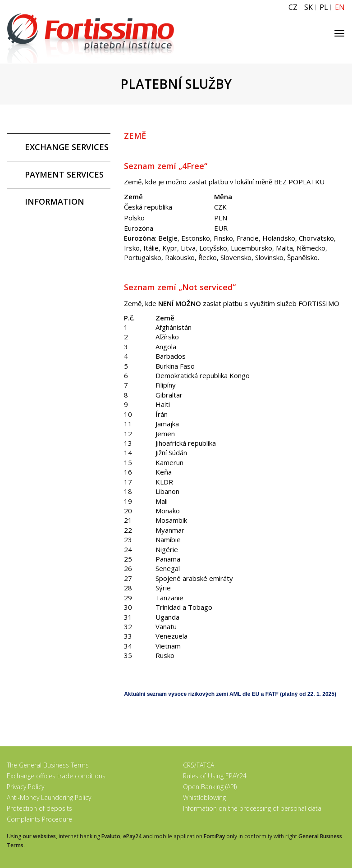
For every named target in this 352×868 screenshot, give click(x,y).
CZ (293, 7)
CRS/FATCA (199, 765)
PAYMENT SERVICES (64, 174)
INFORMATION (55, 201)
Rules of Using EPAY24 (215, 776)
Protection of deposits (39, 808)
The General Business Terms (48, 765)
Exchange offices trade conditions (56, 776)
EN (340, 7)
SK (309, 7)
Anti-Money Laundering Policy (49, 797)
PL (324, 7)
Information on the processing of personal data (252, 808)
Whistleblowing (204, 797)
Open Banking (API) (210, 787)
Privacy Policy (25, 787)
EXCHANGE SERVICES (67, 147)
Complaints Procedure (39, 819)
